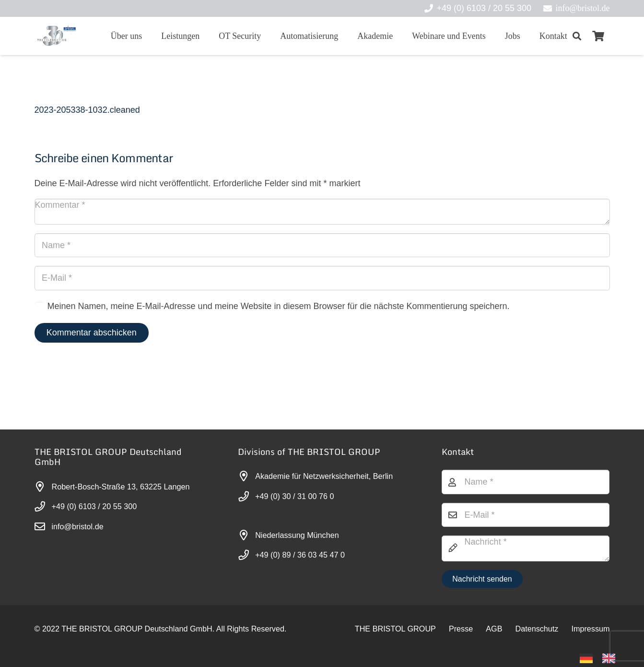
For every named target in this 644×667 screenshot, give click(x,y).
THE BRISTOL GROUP (395, 629)
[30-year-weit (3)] (56, 36)
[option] (611, 658)
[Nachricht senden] (482, 579)
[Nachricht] (526, 548)
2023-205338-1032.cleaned (87, 110)
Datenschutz (537, 629)
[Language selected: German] (602, 658)
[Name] (322, 245)
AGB (494, 629)
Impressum (590, 629)
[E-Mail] (322, 278)
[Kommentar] (322, 212)
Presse (461, 629)
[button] (577, 36)
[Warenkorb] (598, 36)
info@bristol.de (78, 526)
